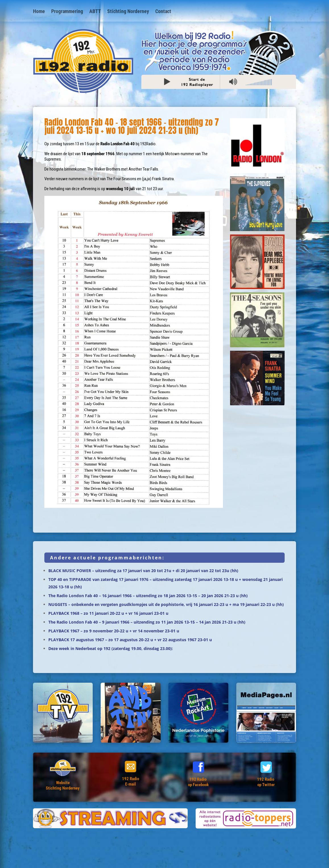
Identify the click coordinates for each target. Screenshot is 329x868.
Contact (163, 12)
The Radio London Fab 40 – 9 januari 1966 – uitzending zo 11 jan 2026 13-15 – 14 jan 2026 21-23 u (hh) (147, 622)
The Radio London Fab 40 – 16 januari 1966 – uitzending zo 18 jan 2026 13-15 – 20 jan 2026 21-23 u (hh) (148, 596)
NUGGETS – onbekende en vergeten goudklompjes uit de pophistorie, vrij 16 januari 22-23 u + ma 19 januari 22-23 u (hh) (166, 604)
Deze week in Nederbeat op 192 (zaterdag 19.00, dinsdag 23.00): (111, 648)
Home (39, 12)
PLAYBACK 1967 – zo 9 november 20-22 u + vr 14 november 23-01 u (114, 631)
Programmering (67, 12)
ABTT (95, 12)
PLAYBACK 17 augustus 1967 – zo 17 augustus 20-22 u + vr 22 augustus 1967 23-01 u (130, 640)
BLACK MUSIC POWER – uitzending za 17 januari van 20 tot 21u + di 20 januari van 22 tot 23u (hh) (143, 571)
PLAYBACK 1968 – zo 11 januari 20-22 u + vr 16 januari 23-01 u (108, 613)
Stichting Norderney (128, 12)
